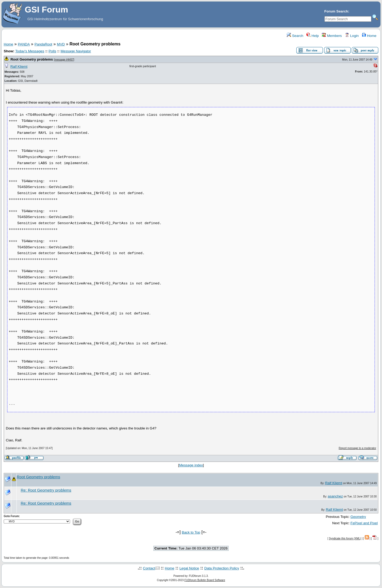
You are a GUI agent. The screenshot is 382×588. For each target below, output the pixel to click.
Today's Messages (30, 51)
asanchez (335, 496)
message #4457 (64, 60)
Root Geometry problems (32, 59)
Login (352, 36)
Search (295, 36)
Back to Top (191, 532)
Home (369, 36)
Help (313, 36)
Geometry (358, 517)
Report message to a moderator (357, 448)
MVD (61, 44)
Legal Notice (189, 568)
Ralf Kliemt (19, 67)
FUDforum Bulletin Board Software (205, 580)
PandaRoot (43, 44)
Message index (191, 465)
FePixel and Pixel (364, 523)
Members (332, 36)
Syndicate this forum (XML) (345, 538)
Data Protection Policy (222, 568)
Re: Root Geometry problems (46, 490)
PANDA (24, 44)
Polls (52, 51)
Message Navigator (76, 51)
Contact (149, 568)
